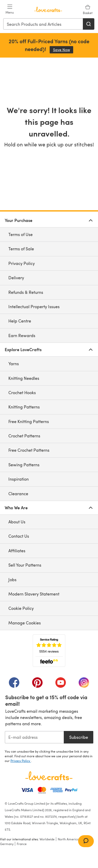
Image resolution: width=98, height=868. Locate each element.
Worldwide (47, 839)
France (22, 844)
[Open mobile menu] (10, 9)
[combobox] (43, 24)
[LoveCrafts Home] (49, 776)
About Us (17, 522)
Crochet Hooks (22, 392)
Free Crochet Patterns (29, 450)
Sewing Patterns (24, 465)
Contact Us (19, 536)
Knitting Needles (24, 378)
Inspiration (19, 479)
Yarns (14, 364)
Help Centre (20, 321)
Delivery (16, 278)
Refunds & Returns (26, 292)
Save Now (63, 50)
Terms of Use (21, 234)
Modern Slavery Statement (34, 594)
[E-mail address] (34, 737)
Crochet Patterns (24, 436)
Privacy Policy (22, 263)
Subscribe (79, 737)
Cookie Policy (21, 608)
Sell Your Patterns (25, 565)
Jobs (12, 579)
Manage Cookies (25, 623)
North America (68, 839)
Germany (7, 844)
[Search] (89, 24)
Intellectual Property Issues (34, 306)
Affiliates (17, 551)
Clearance (18, 494)
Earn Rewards (22, 335)
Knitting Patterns (24, 407)
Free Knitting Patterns (29, 421)
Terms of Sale (21, 249)
